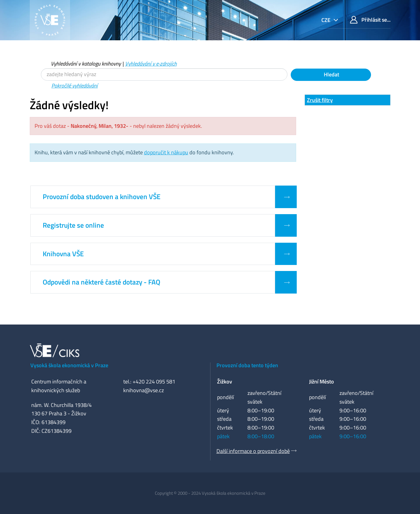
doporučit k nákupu (166, 152)
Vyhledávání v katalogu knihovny (86, 64)
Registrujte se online (73, 225)
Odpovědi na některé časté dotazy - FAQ (101, 282)
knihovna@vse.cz (144, 390)
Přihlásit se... (370, 20)
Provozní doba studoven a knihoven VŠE (102, 197)
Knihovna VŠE (63, 254)
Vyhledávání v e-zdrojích (151, 64)
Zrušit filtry (320, 100)
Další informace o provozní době (253, 451)
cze (326, 20)
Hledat (331, 74)
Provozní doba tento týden (247, 365)
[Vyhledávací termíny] (164, 74)
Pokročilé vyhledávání (75, 86)
